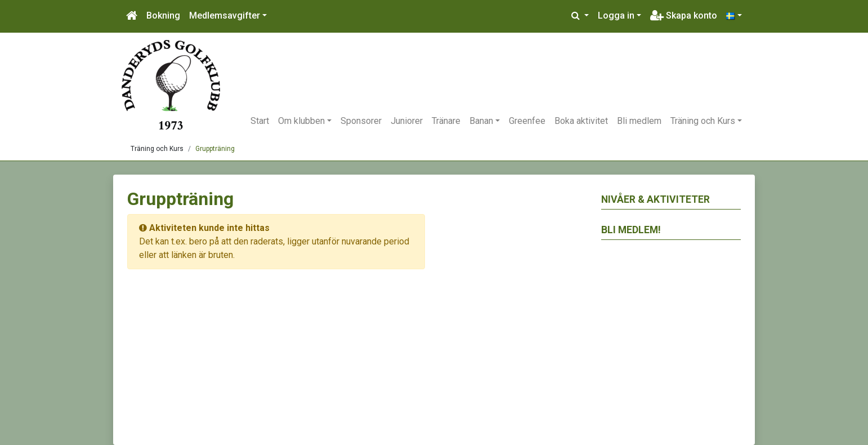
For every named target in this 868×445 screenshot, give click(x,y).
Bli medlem (639, 121)
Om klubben (301, 121)
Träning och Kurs (703, 121)
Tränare (446, 121)
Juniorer (407, 121)
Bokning (163, 15)
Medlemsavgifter (225, 15)
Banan (481, 121)
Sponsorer (361, 121)
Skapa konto (684, 15)
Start (260, 121)
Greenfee (527, 121)
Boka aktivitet (581, 121)
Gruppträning (215, 149)
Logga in (616, 15)
